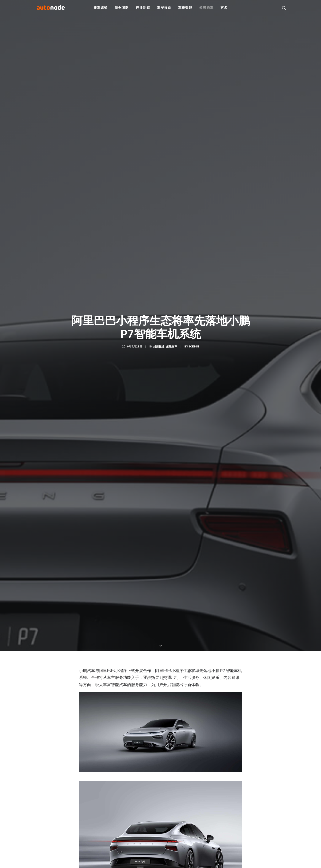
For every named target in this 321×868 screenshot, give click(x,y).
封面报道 (159, 349)
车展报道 (164, 9)
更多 (224, 9)
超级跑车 (206, 9)
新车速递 (100, 9)
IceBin (194, 349)
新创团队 (122, 9)
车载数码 (185, 9)
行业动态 (143, 9)
